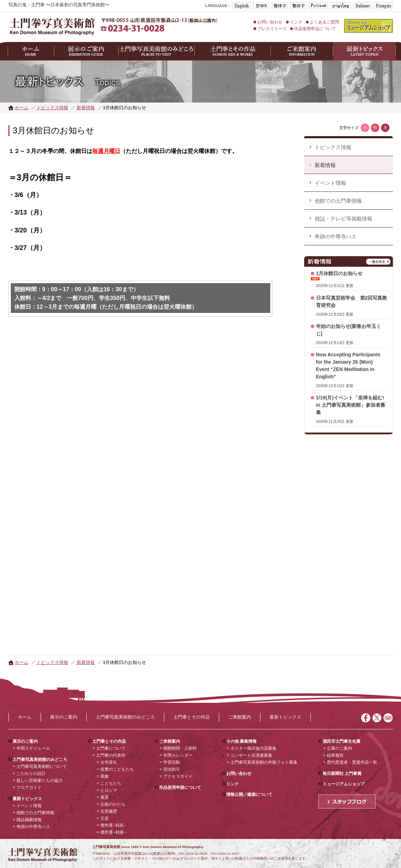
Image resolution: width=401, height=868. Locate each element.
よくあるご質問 (324, 22)
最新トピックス (285, 717)
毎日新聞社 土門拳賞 (342, 773)
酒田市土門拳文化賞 (342, 741)
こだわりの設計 (31, 773)
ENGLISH (242, 6)
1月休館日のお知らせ (339, 273)
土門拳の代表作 (111, 755)
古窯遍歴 (109, 811)
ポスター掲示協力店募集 (253, 748)
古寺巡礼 (109, 762)
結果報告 (335, 755)
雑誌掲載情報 (29, 820)
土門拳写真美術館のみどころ (125, 717)
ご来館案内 (240, 717)
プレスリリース (272, 29)
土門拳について (111, 748)
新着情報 (86, 108)
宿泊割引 (172, 769)
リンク (296, 22)
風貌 (105, 776)
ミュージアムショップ (368, 26)
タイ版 (341, 6)
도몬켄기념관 (261, 6)
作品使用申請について (180, 787)
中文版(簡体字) (280, 6)
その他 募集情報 (241, 741)
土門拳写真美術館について (42, 766)
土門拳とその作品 (192, 717)
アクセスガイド (178, 776)
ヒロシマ (109, 790)
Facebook (366, 718)
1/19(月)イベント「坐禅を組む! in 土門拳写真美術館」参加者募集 (351, 405)
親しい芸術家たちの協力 (40, 780)
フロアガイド (29, 787)
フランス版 (383, 6)
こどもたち (111, 783)
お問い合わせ (270, 22)
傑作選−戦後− (113, 832)
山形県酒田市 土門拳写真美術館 (52, 26)
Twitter (377, 718)
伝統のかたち (113, 804)
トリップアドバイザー (388, 718)
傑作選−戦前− (113, 825)
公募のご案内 (339, 748)
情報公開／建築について (249, 794)
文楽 (105, 818)
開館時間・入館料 (180, 748)
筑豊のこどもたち (117, 769)
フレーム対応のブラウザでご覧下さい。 (349, 532)
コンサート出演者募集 (251, 755)
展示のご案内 (64, 717)
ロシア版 (318, 6)
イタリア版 (362, 6)
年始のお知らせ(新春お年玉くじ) (349, 330)
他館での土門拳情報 (35, 813)
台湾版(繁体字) (298, 6)
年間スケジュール (33, 748)
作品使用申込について (315, 29)
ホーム (22, 108)
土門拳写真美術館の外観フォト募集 (264, 762)
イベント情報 (29, 806)
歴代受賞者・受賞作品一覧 (352, 762)
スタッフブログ (347, 801)
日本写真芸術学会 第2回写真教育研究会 (352, 302)
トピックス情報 (52, 108)
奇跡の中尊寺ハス (33, 827)
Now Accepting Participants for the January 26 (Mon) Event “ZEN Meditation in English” (348, 366)
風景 (105, 797)
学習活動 (172, 762)
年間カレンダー (178, 755)
